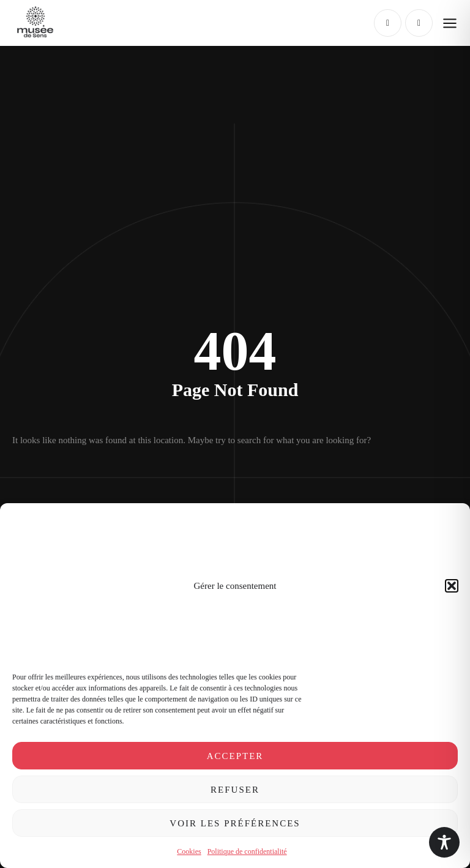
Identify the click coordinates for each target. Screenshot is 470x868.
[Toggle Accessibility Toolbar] (444, 842)
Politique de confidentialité (247, 851)
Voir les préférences (235, 823)
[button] (452, 586)
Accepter (235, 756)
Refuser (235, 790)
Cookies (189, 851)
